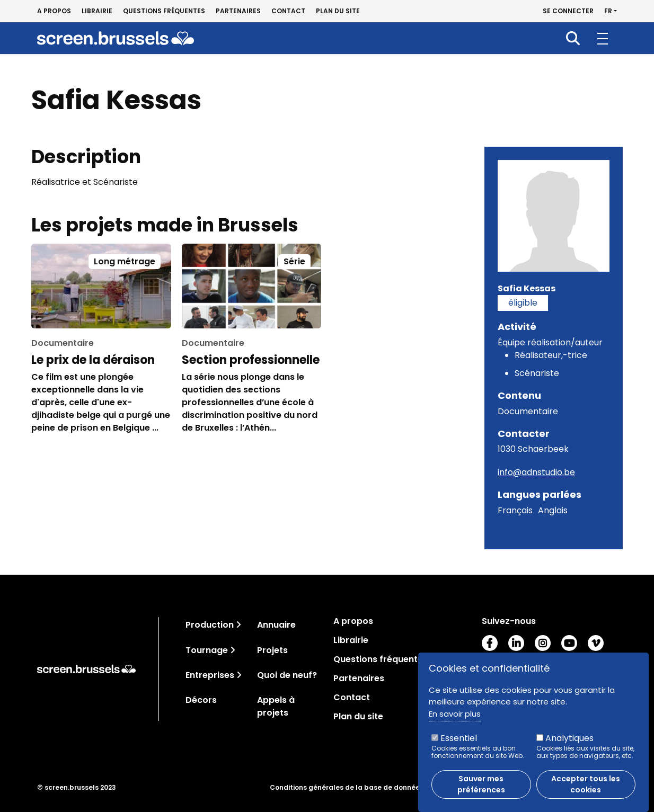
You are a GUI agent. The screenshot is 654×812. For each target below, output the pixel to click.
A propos (54, 11)
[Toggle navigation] (238, 625)
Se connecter (568, 11)
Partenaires (238, 11)
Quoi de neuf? (287, 675)
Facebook (490, 643)
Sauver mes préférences (481, 791)
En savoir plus (455, 720)
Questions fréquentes (164, 11)
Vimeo (596, 643)
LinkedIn (516, 643)
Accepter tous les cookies (586, 791)
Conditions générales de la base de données (347, 788)
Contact (288, 11)
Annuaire (276, 625)
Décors (201, 700)
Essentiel (459, 744)
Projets (272, 650)
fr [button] (608, 11)
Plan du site (338, 11)
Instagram (543, 643)
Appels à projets (276, 706)
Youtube (569, 643)
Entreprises (210, 675)
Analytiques (569, 744)
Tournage (207, 650)
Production (210, 625)
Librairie (97, 11)
